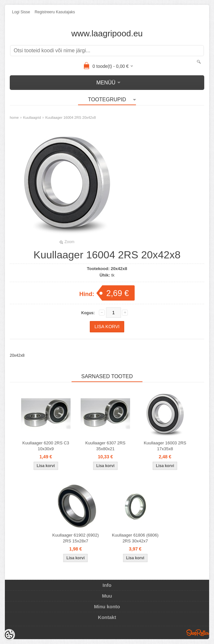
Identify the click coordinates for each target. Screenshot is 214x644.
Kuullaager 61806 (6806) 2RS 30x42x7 (135, 538)
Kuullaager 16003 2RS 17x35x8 (165, 446)
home (14, 118)
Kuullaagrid (32, 118)
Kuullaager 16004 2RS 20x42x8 (70, 118)
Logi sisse (21, 12)
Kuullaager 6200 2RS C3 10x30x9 (46, 446)
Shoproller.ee (198, 633)
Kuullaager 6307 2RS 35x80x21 (105, 446)
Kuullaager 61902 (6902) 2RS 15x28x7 (76, 538)
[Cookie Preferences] (9, 635)
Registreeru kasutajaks (55, 12)
